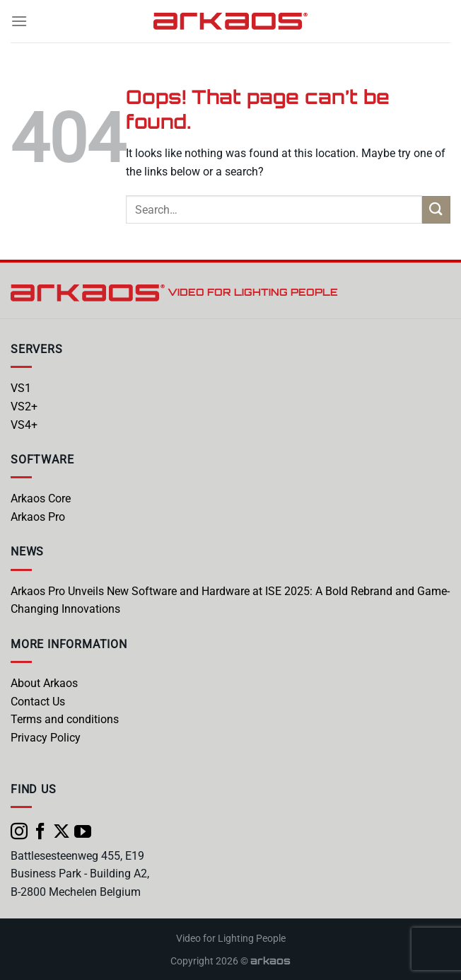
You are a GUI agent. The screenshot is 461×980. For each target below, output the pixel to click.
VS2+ (24, 407)
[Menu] (19, 21)
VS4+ (24, 425)
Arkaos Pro (38, 517)
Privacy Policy (46, 738)
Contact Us (38, 702)
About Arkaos (44, 683)
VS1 (21, 388)
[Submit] (436, 210)
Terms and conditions (65, 719)
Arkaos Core (41, 498)
